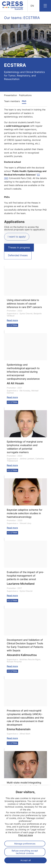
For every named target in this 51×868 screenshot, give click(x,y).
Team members (12, 101)
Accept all (26, 860)
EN (32, 6)
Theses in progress (19, 247)
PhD (24, 101)
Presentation (11, 95)
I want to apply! (17, 237)
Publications (25, 95)
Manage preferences (25, 844)
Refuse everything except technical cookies (25, 852)
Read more (12, 320)
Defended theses (18, 255)
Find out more (26, 835)
